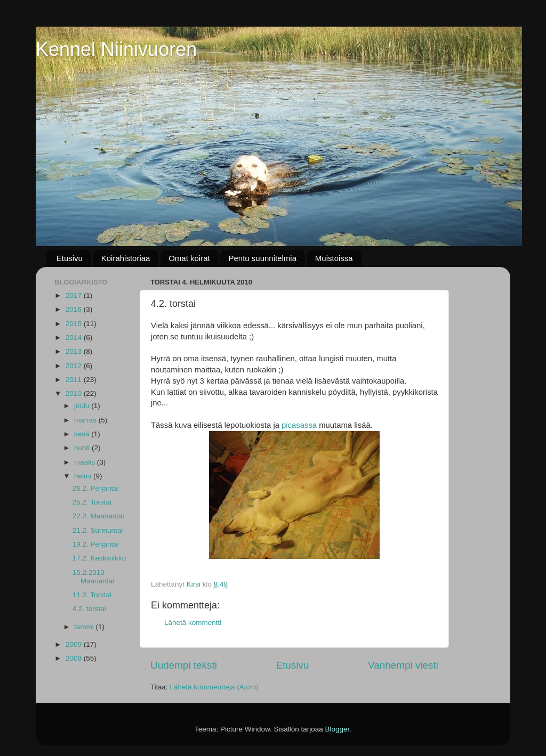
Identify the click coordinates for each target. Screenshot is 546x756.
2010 (75, 393)
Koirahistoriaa (126, 258)
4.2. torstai (89, 609)
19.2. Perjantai (96, 544)
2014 (75, 338)
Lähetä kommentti (193, 623)
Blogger (338, 729)
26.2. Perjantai (96, 488)
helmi (84, 476)
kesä (83, 434)
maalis (86, 462)
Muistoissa (334, 258)
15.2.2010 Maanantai (93, 577)
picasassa (299, 425)
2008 (75, 658)
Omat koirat (189, 258)
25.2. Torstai (92, 502)
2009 (75, 644)
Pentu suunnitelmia (262, 258)
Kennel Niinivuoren (116, 49)
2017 (75, 295)
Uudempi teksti (184, 665)
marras (86, 420)
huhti (83, 448)
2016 (75, 309)
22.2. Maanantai (98, 516)
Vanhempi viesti (403, 665)
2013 (75, 351)
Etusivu (70, 258)
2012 (75, 366)
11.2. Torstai (92, 595)
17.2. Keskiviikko (99, 558)
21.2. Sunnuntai (98, 530)
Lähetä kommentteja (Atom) (214, 687)
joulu (83, 406)
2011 (75, 380)
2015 (75, 324)
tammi (85, 627)
